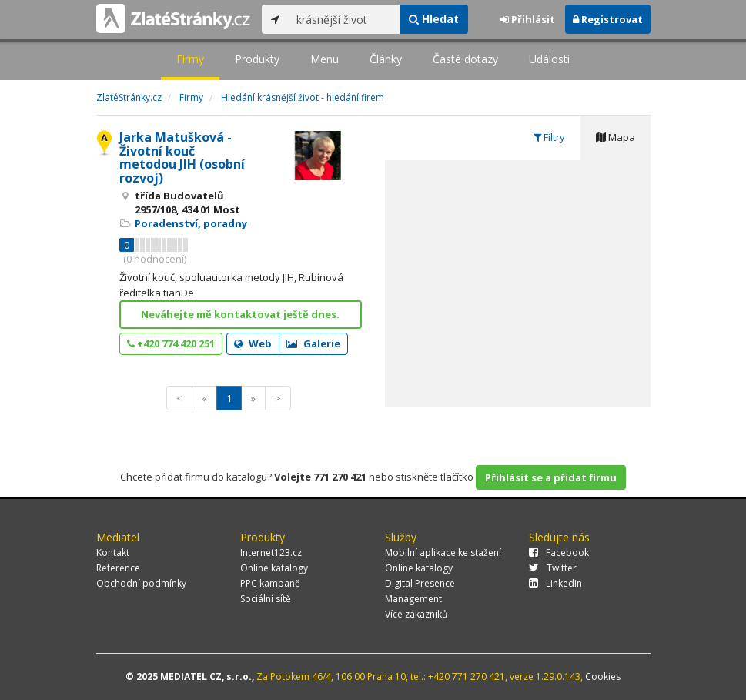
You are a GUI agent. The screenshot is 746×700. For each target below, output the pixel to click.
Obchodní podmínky (141, 583)
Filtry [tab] (549, 137)
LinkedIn (555, 583)
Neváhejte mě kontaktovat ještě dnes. (240, 314)
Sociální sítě (266, 599)
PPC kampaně (270, 583)
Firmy (190, 59)
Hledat (434, 19)
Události (549, 59)
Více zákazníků (416, 614)
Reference (118, 568)
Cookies (603, 677)
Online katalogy (274, 568)
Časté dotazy (465, 59)
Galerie (313, 343)
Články (386, 59)
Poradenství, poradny (191, 223)
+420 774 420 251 (171, 343)
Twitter (553, 568)
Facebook (559, 553)
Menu (324, 59)
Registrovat (608, 19)
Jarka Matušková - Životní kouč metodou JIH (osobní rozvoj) (182, 157)
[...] (345, 19)
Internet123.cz (271, 553)
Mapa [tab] (616, 137)
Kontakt (113, 553)
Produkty (257, 59)
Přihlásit (528, 19)
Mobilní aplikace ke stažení (443, 553)
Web (253, 343)
